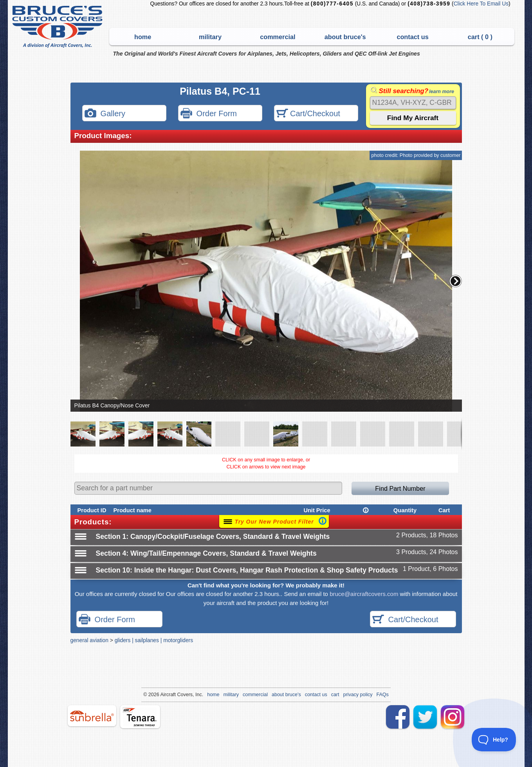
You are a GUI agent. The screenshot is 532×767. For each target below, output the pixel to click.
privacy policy (358, 695)
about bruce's (345, 37)
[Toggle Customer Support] (494, 740)
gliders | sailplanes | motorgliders (154, 640)
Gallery (105, 114)
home (143, 37)
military (210, 37)
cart (335, 695)
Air (163, 695)
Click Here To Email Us (481, 4)
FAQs (383, 695)
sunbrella (92, 716)
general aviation (89, 640)
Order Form (209, 114)
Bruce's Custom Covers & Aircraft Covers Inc (59, 27)
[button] (456, 281)
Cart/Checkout (308, 114)
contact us (412, 37)
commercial (278, 37)
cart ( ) (480, 37)
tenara (140, 717)
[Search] (413, 103)
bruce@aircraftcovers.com (364, 594)
